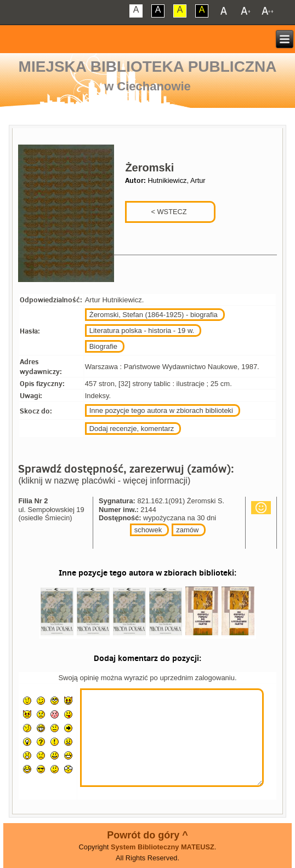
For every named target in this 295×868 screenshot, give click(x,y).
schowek (148, 530)
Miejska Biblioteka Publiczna (148, 67)
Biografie (103, 346)
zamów (187, 530)
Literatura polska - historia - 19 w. (142, 330)
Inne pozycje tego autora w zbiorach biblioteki (161, 410)
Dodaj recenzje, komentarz (132, 429)
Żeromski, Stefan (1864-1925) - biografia (154, 315)
